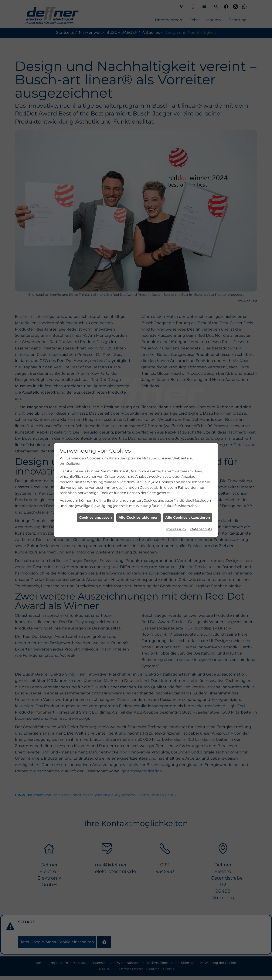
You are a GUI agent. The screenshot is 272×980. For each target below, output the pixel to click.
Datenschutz (201, 354)
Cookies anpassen (96, 343)
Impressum (176, 354)
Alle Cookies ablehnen (139, 343)
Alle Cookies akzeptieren (188, 343)
